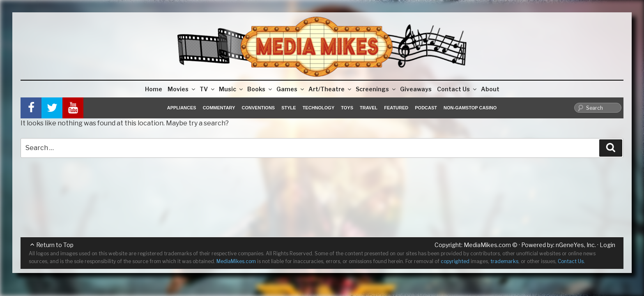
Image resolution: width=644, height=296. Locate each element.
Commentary (219, 108)
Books (260, 89)
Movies (182, 89)
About (490, 89)
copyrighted (455, 261)
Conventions (258, 108)
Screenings (376, 89)
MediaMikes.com (487, 245)
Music (231, 89)
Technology (319, 108)
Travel (369, 108)
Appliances (182, 108)
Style (289, 108)
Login (607, 245)
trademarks (504, 261)
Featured (396, 108)
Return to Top (55, 245)
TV (208, 89)
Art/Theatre (330, 89)
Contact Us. (571, 261)
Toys (347, 108)
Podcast (426, 108)
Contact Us (457, 89)
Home (154, 89)
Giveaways (416, 89)
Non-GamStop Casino (470, 108)
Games (291, 89)
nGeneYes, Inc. (576, 245)
